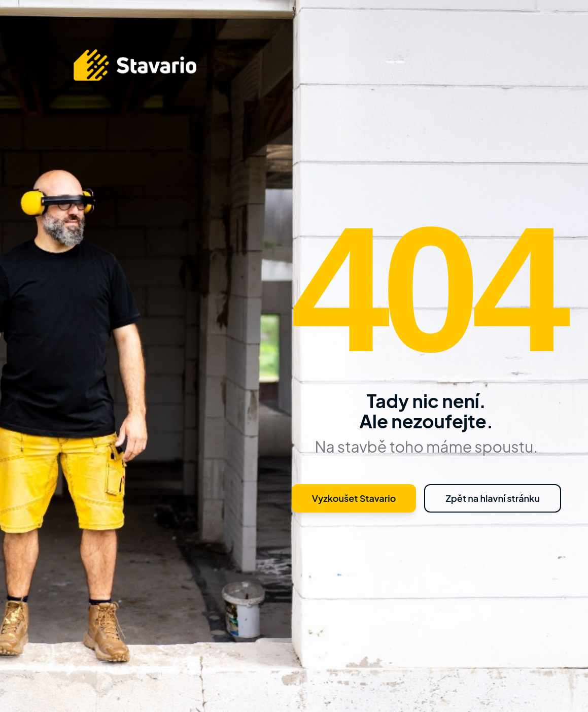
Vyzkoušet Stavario (354, 498)
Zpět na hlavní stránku (492, 498)
